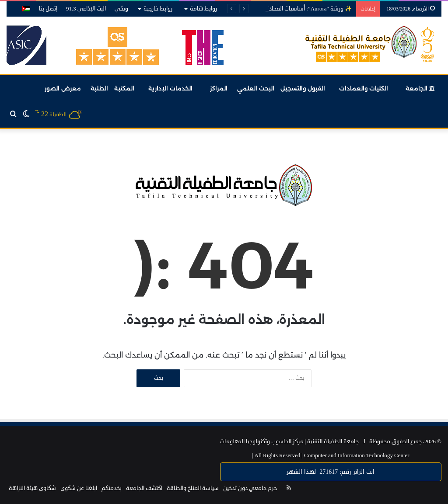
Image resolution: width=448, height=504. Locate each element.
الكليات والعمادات (364, 88)
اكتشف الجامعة (144, 488)
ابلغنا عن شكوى (79, 488)
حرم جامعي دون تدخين (250, 488)
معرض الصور (63, 88)
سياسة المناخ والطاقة (193, 488)
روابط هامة (203, 9)
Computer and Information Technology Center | (331, 455)
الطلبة (99, 88)
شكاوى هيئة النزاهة (32, 488)
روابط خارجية (158, 9)
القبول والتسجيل (303, 88)
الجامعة (420, 88)
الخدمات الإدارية (170, 88)
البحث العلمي (256, 88)
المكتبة (124, 88)
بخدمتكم (112, 488)
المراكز (219, 88)
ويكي (121, 9)
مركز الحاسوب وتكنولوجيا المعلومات (262, 441)
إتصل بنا (48, 9)
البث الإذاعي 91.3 (86, 9)
